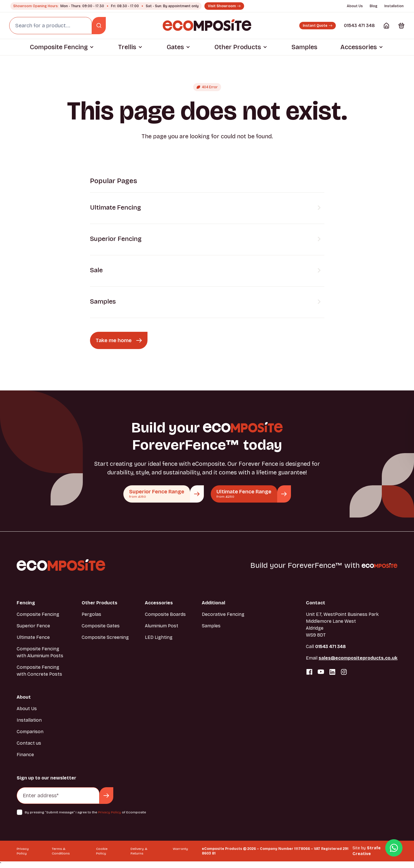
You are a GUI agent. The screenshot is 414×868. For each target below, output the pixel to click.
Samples (304, 47)
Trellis (127, 47)
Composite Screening (105, 637)
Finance (25, 755)
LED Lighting (159, 637)
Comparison (30, 732)
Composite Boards (165, 614)
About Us (355, 6)
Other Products (238, 47)
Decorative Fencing (223, 614)
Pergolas (91, 614)
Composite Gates (101, 626)
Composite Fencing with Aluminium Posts (40, 652)
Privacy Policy (110, 812)
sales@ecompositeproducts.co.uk (358, 658)
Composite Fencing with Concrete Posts (39, 671)
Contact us (29, 743)
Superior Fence (33, 626)
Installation (394, 6)
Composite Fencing (59, 47)
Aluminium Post (162, 626)
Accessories (359, 47)
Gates (175, 47)
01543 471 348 (359, 25)
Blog (374, 6)
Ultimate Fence (33, 637)
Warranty (180, 849)
